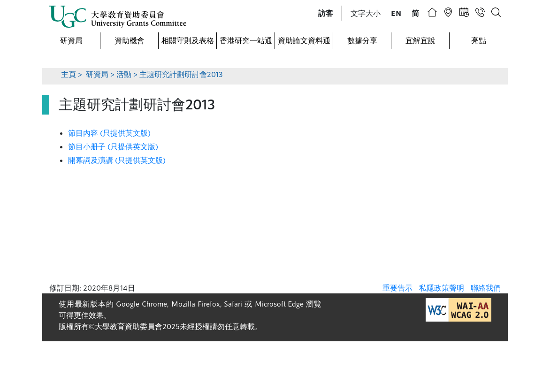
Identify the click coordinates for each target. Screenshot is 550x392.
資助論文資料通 (304, 40)
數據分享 (362, 40)
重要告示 (397, 288)
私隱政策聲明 (442, 288)
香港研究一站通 (246, 40)
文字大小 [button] (366, 13)
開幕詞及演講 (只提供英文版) (117, 160)
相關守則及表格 (188, 40)
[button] (326, 13)
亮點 (479, 40)
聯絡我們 (486, 288)
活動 (124, 74)
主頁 (69, 74)
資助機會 (130, 40)
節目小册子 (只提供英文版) (113, 146)
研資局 (71, 40)
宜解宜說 (420, 40)
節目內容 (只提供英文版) (109, 133)
